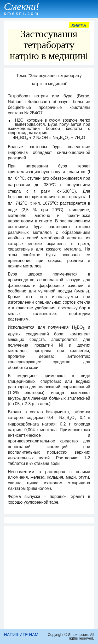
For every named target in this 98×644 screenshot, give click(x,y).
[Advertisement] (49, 577)
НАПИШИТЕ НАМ (21, 635)
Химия (79, 25)
